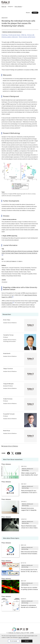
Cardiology (5, 35)
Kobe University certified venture (27, 37)
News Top (4, 7)
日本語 (35, 13)
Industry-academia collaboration (10, 37)
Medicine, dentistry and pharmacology (12, 32)
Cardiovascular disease (15, 35)
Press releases (18, 7)
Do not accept (14, 641)
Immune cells (31, 35)
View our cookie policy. (24, 638)
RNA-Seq (24, 35)
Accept (27, 641)
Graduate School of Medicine (10, 446)
